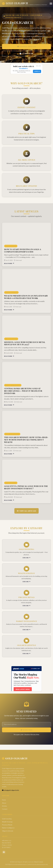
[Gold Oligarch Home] (25, 4)
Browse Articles (27, 47)
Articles (5, 806)
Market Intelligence (8, 828)
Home (4, 800)
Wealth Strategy (7, 822)
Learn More (26, 53)
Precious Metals (7, 825)
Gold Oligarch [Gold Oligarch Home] (15, 758)
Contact (5, 809)
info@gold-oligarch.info (11, 790)
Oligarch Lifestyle (8, 831)
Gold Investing (7, 819)
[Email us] (4, 852)
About (4, 803)
